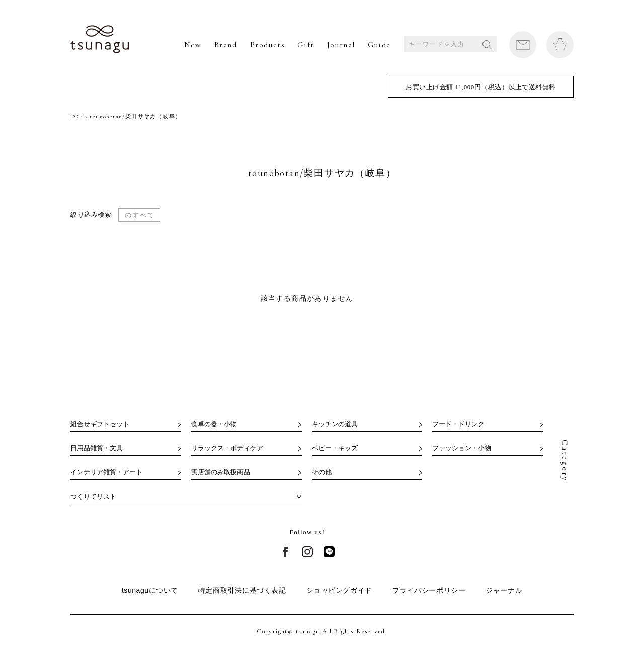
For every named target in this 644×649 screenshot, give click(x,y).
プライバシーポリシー (429, 590)
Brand (226, 45)
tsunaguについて (150, 590)
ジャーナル (504, 590)
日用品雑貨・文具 (97, 448)
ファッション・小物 (462, 448)
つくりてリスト (93, 496)
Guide (379, 45)
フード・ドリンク (458, 424)
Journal (341, 45)
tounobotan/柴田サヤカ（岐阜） (135, 116)
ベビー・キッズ (335, 448)
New (193, 45)
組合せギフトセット (100, 424)
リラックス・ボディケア (227, 448)
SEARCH (487, 45)
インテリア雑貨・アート (106, 472)
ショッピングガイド (339, 590)
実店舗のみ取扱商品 (221, 472)
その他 (322, 472)
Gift (306, 45)
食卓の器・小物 (214, 424)
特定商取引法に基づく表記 (242, 590)
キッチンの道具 (335, 424)
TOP (76, 116)
